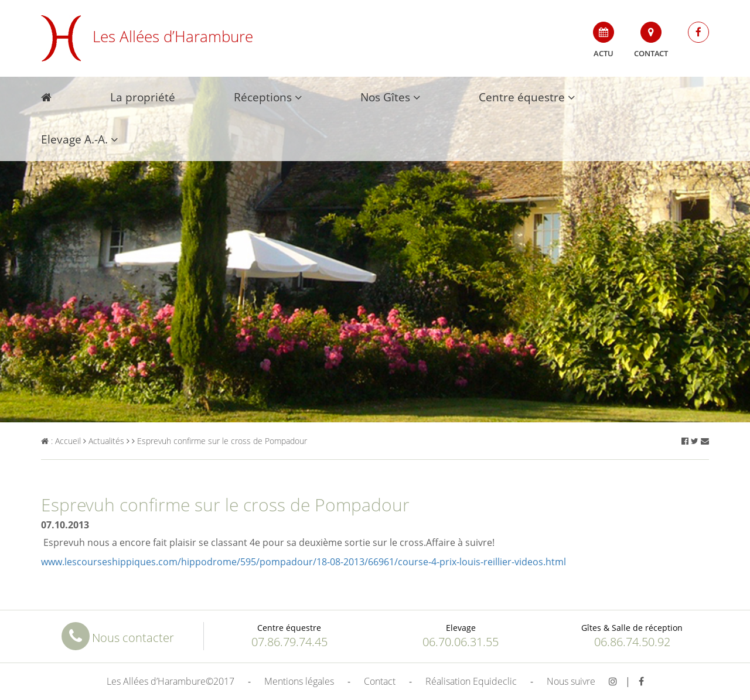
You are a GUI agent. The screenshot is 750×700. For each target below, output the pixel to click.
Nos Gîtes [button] (390, 97)
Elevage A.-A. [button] (79, 139)
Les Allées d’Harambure (147, 36)
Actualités (104, 441)
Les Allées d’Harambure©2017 (171, 681)
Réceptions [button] (268, 97)
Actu (604, 40)
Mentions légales (299, 681)
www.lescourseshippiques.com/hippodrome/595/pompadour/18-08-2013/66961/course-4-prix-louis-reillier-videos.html (304, 562)
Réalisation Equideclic (471, 681)
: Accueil (61, 441)
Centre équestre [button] (527, 97)
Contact (651, 40)
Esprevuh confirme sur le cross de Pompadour (219, 441)
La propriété (143, 97)
